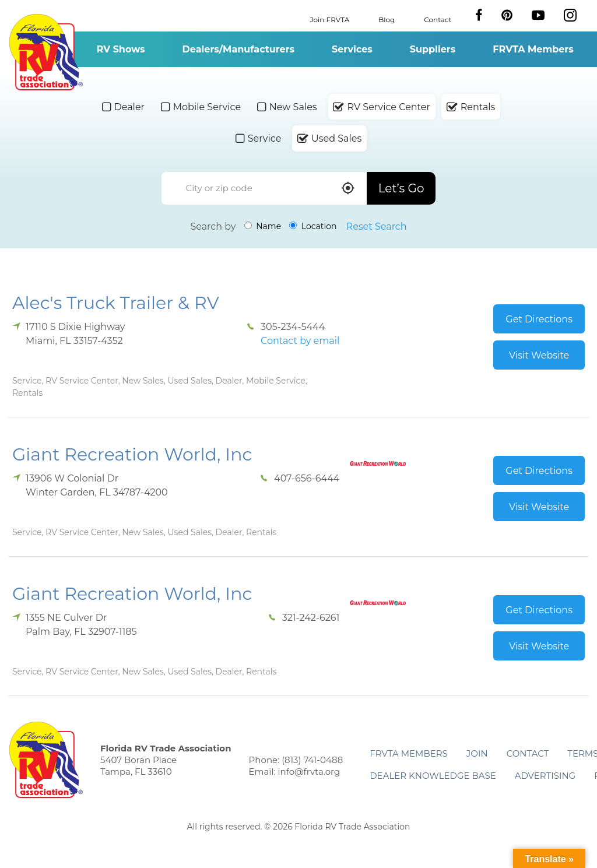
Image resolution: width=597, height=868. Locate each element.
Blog (387, 19)
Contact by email (300, 341)
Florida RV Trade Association (46, 52)
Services (352, 49)
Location (313, 226)
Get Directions (539, 319)
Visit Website (539, 355)
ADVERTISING (545, 776)
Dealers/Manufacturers (238, 49)
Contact (438, 19)
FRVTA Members (533, 49)
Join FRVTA (330, 19)
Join (477, 753)
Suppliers (433, 49)
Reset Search (377, 226)
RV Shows (120, 49)
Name (263, 226)
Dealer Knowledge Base (433, 776)
